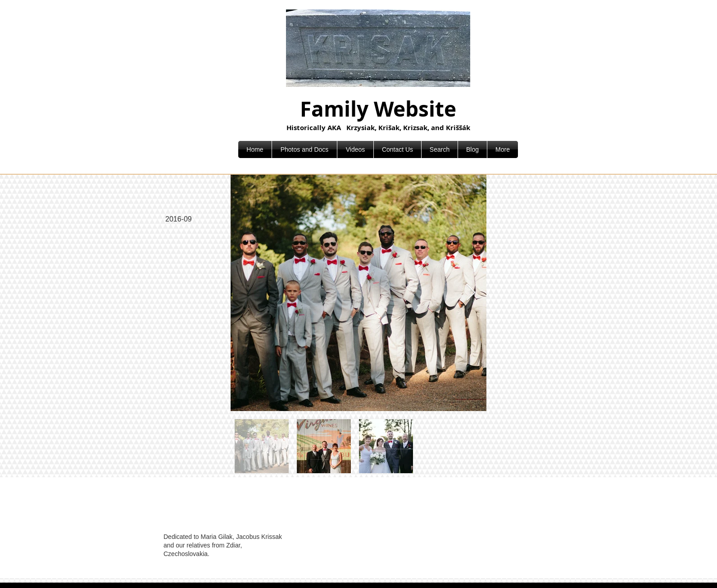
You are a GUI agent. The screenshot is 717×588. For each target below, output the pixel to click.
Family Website (378, 109)
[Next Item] (471, 293)
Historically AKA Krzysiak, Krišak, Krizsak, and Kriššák (378, 128)
